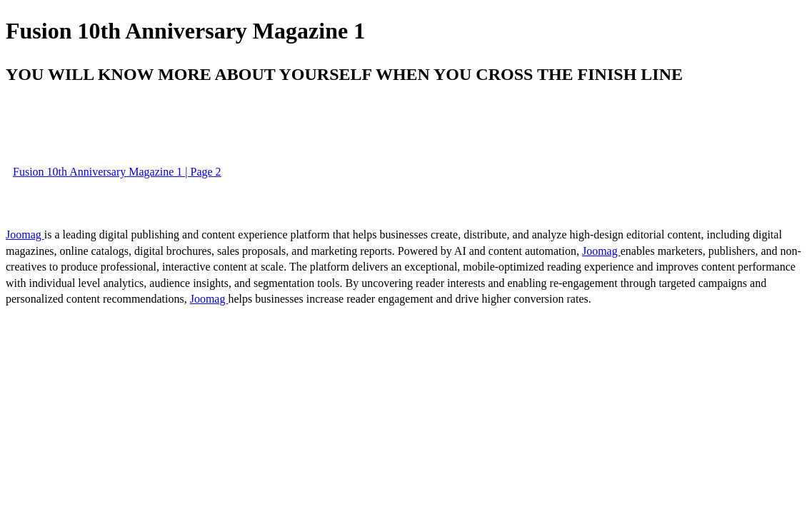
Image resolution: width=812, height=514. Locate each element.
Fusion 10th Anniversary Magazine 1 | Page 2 (117, 172)
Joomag (25, 235)
